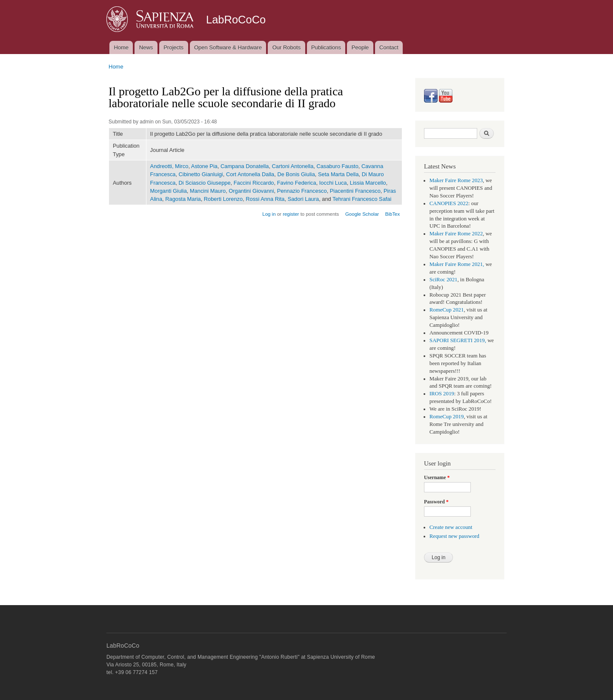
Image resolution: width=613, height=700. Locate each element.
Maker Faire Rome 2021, (457, 264)
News (146, 47)
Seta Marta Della (338, 174)
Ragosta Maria (183, 199)
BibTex (392, 214)
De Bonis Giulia (296, 174)
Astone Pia (204, 166)
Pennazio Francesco (302, 191)
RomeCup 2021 (447, 310)
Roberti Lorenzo (223, 199)
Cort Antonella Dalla (250, 174)
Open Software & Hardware (228, 47)
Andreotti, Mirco (169, 166)
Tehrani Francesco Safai (362, 199)
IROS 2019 (442, 394)
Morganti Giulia (169, 191)
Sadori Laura (303, 199)
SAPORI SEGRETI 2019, (458, 340)
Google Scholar (362, 214)
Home (121, 47)
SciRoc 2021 (444, 280)
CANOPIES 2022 (449, 203)
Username (437, 477)
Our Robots (286, 47)
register (291, 214)
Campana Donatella (245, 166)
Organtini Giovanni (251, 191)
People (360, 47)
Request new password (454, 536)
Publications (326, 47)
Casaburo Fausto (337, 166)
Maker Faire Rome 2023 (456, 180)
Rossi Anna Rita (265, 199)
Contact (389, 47)
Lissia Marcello (368, 183)
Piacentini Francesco (355, 191)
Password (436, 502)
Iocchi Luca (333, 183)
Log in (269, 214)
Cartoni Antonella (293, 166)
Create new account (451, 527)
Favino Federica (297, 183)
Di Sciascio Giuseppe (205, 183)
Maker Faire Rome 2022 (456, 234)
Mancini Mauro (208, 191)
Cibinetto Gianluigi (201, 174)
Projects (173, 47)
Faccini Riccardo (254, 183)
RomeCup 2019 (447, 417)
